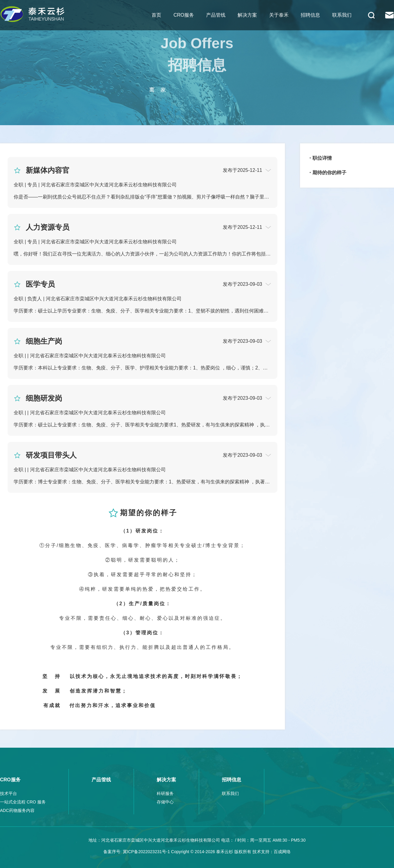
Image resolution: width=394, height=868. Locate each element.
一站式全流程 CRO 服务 (23, 802)
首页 (156, 15)
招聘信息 (310, 15)
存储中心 (165, 802)
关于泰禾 (279, 15)
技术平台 (8, 793)
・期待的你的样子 (327, 173)
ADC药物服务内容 (17, 810)
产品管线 (216, 15)
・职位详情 (320, 158)
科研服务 (165, 793)
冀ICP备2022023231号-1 (146, 852)
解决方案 (247, 15)
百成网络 (282, 852)
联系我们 (342, 15)
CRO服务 (184, 15)
